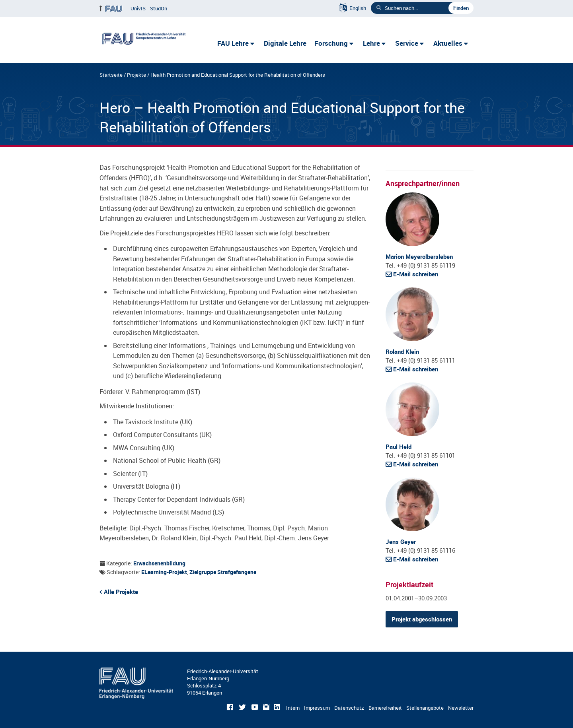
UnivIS (138, 8)
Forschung (331, 43)
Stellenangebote (425, 708)
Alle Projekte (121, 592)
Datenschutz (349, 708)
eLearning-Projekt (164, 572)
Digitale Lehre (285, 43)
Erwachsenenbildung (159, 563)
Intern (293, 708)
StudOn (159, 8)
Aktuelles (448, 43)
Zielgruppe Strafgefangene (223, 572)
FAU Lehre (233, 43)
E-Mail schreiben (416, 274)
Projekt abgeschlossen (422, 619)
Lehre (371, 43)
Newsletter (461, 708)
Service (407, 43)
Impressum (317, 708)
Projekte (136, 75)
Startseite (111, 75)
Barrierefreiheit (385, 708)
